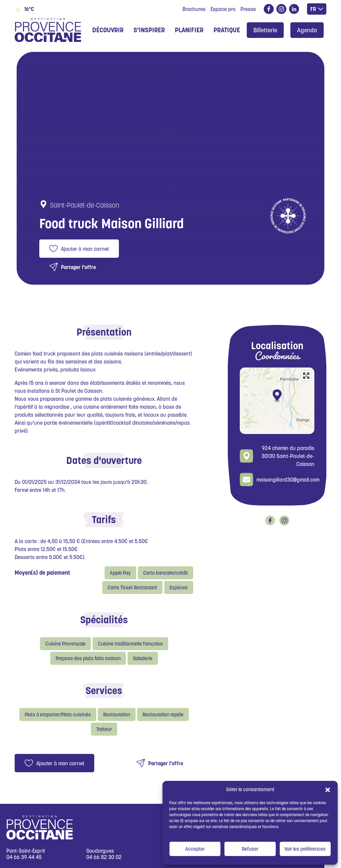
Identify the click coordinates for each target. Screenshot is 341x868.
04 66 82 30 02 (104, 857)
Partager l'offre (78, 267)
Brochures (194, 9)
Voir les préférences (305, 849)
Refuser (250, 849)
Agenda (307, 30)
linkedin (293, 9)
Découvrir (108, 30)
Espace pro (223, 9)
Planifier (189, 30)
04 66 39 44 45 (24, 857)
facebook (268, 9)
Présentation (104, 332)
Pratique (227, 30)
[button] (328, 790)
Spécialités (104, 620)
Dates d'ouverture (104, 460)
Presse (248, 9)
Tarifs (104, 519)
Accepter (195, 849)
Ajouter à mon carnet (85, 249)
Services (104, 690)
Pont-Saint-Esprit (26, 851)
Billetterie (265, 30)
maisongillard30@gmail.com (288, 480)
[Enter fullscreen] (306, 376)
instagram (280, 9)
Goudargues (100, 851)
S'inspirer (149, 30)
